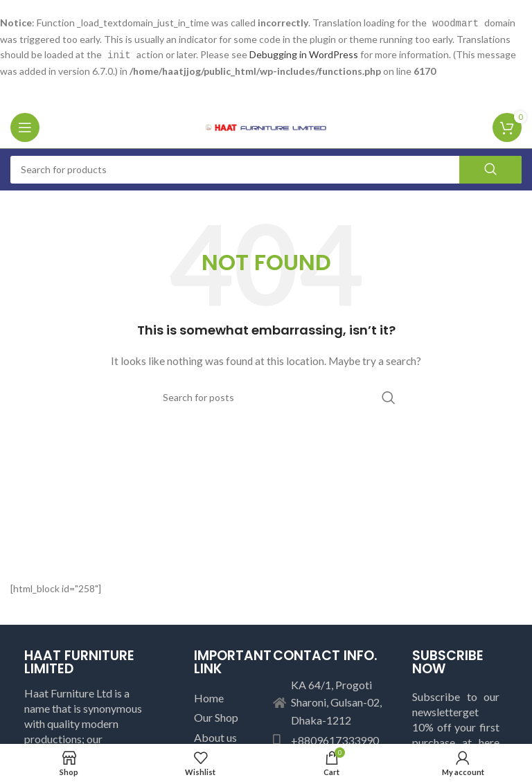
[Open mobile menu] (25, 126)
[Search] (266, 168)
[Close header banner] (515, 14)
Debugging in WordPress (304, 54)
